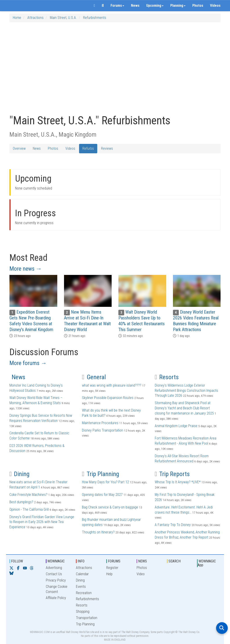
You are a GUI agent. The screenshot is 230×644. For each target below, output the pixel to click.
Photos (198, 6)
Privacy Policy (56, 580)
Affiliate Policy (56, 598)
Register (112, 568)
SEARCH (175, 561)
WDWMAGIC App (207, 563)
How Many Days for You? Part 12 (105, 482)
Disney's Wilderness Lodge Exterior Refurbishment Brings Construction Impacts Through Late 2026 (186, 391)
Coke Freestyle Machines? (28, 495)
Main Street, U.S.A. (63, 18)
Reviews (107, 148)
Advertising (54, 568)
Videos (215, 6)
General (94, 377)
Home (17, 18)
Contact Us (54, 574)
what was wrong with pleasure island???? (112, 385)
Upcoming (155, 6)
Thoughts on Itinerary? (98, 532)
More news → (26, 269)
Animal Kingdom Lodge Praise (176, 426)
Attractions (35, 18)
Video (141, 574)
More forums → (28, 363)
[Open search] (222, 628)
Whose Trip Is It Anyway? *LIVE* (178, 482)
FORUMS (114, 561)
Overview (19, 148)
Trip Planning (100, 474)
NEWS (143, 561)
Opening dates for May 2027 (102, 495)
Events (81, 587)
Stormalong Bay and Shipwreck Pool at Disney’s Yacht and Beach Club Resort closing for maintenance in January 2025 (184, 408)
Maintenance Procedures (100, 423)
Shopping (83, 612)
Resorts (167, 377)
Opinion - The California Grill (29, 509)
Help (109, 574)
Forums (117, 6)
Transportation (87, 618)
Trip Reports (172, 474)
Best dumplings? (21, 502)
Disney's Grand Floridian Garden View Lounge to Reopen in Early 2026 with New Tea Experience (42, 522)
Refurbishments (95, 18)
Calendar (82, 574)
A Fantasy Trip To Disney (173, 525)
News (135, 6)
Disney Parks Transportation (103, 430)
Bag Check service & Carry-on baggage (110, 507)
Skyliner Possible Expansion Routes (108, 398)
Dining (19, 474)
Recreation (84, 593)
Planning (178, 6)
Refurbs (88, 148)
